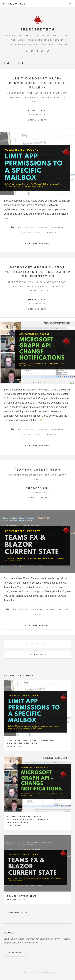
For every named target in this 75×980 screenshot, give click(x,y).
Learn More (15, 953)
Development (26, 228)
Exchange (58, 228)
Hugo (55, 973)
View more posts (18, 912)
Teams (51, 610)
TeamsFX (64, 610)
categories (15, 4)
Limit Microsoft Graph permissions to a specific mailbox (37, 83)
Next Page (36, 655)
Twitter (43, 228)
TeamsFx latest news (37, 470)
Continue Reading (37, 243)
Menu (70, 3)
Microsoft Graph (32, 232)
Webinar (52, 232)
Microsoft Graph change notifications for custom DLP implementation (37, 272)
